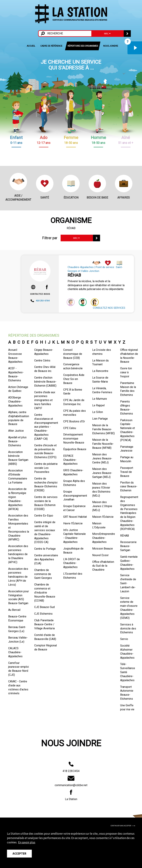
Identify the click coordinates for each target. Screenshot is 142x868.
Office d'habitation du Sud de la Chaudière (103, 566)
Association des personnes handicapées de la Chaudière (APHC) (18, 554)
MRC (107, 34)
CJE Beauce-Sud (44, 607)
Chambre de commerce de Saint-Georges (43, 574)
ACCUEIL (31, 46)
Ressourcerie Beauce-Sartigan (128, 546)
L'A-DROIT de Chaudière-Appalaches (72, 563)
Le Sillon (98, 412)
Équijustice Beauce (75, 449)
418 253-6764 (40, 301)
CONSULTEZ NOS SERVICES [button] (109, 308)
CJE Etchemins (43, 614)
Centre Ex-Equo (44, 516)
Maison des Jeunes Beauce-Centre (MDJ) (102, 458)
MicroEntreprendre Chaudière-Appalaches (104, 538)
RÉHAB (125, 536)
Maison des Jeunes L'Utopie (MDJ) (102, 506)
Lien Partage (100, 419)
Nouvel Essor (100, 555)
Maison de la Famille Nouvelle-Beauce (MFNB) (103, 444)
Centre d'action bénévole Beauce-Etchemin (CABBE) (45, 382)
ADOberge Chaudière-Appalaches (15, 402)
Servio (124, 639)
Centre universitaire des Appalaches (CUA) (46, 559)
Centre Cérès (42, 360)
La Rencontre (100, 371)
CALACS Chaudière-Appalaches (15, 652)
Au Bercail (14, 610)
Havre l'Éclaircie (73, 523)
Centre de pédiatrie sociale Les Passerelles (46, 468)
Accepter (19, 854)
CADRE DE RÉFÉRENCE (51, 46)
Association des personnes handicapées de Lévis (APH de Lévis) (18, 577)
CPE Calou (70, 428)
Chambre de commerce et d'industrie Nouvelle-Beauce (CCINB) (45, 592)
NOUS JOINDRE (111, 46)
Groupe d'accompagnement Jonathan (75, 496)
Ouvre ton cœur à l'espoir (126, 372)
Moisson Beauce (103, 549)
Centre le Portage (45, 549)
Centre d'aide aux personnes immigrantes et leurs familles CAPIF (45, 400)
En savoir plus (27, 842)
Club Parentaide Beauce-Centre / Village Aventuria (44, 624)
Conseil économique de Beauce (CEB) (73, 354)
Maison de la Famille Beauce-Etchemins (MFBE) (103, 429)
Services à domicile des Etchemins (128, 629)
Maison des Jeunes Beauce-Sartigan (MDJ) (102, 473)
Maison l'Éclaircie (103, 517)
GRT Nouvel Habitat (75, 517)
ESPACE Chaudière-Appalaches (70, 460)
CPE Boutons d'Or (74, 421)
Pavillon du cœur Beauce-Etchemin (129, 487)
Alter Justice (16, 431)
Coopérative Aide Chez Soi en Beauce (74, 379)
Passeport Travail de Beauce (127, 472)
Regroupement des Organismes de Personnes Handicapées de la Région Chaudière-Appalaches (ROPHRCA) (129, 513)
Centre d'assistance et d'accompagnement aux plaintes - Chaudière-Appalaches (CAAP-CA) (46, 427)
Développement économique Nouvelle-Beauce (74, 439)
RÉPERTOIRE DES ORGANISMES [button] (83, 46)
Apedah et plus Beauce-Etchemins (17, 441)
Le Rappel (98, 405)
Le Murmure (100, 399)
